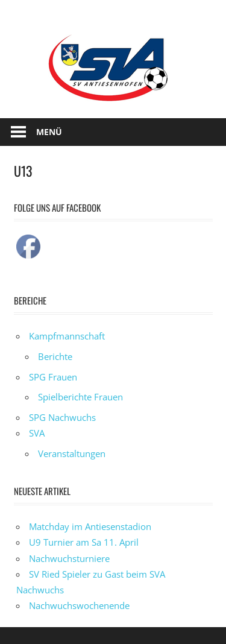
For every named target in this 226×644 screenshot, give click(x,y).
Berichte (55, 356)
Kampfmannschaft (67, 336)
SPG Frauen (53, 377)
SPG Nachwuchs (62, 417)
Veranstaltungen (72, 453)
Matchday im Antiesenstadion (90, 526)
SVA (37, 433)
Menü (49, 132)
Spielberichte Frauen (80, 397)
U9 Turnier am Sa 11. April (84, 542)
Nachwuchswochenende (79, 605)
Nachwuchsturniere (69, 558)
